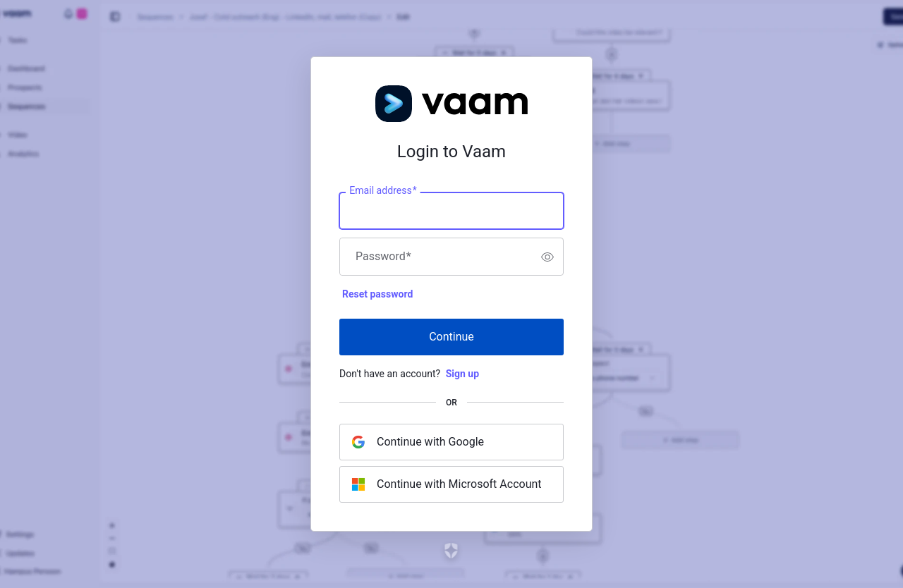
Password (383, 257)
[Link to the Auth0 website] (452, 551)
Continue (451, 337)
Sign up (462, 374)
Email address (383, 191)
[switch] (547, 257)
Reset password (377, 294)
